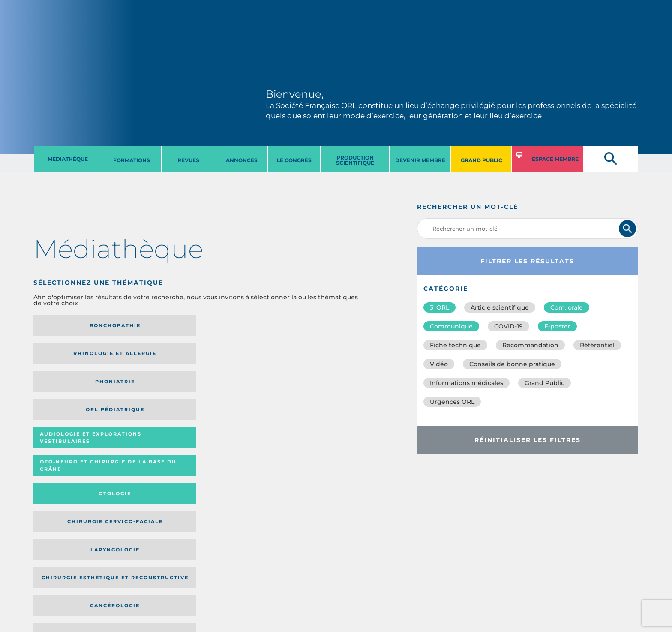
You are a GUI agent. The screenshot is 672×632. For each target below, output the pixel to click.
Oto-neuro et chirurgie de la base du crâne (150, 357)
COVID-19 (508, 326)
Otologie (235, 356)
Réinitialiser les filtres (528, 440)
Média (276, 447)
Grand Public (544, 383)
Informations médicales (466, 383)
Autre (317, 390)
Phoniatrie (235, 325)
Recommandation (530, 345)
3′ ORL (439, 307)
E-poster (557, 326)
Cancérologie (235, 390)
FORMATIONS (132, 160)
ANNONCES (242, 160)
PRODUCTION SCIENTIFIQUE (355, 160)
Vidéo (439, 364)
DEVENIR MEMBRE (420, 160)
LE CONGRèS (294, 160)
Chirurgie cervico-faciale (315, 357)
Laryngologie (71, 390)
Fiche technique (455, 345)
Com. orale (567, 307)
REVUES (188, 160)
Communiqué (451, 326)
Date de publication (331, 447)
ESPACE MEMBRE (555, 159)
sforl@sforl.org (164, 579)
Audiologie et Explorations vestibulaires (65, 357)
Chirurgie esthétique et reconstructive (151, 390)
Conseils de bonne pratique (512, 364)
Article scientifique (500, 307)
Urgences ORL (452, 402)
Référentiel (597, 345)
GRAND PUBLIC (481, 160)
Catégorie (228, 447)
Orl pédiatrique (317, 325)
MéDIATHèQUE (68, 159)
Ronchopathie (71, 325)
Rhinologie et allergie (147, 326)
